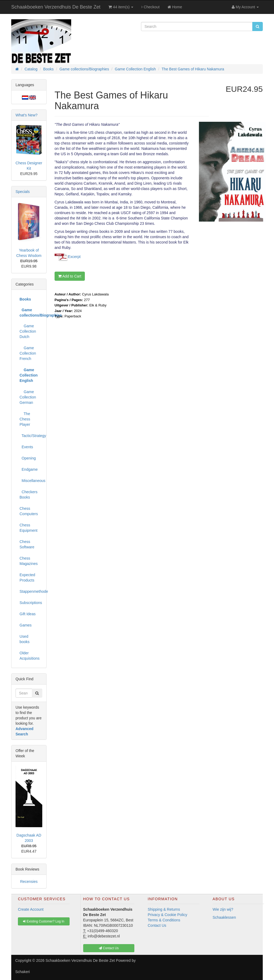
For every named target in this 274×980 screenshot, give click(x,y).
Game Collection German (28, 397)
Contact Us (157, 925)
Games (26, 625)
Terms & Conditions (164, 920)
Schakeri (22, 972)
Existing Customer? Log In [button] (44, 921)
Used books (24, 639)
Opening (28, 458)
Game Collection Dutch (28, 331)
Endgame (29, 469)
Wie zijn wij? (223, 909)
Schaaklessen (224, 917)
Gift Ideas (28, 614)
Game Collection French (28, 353)
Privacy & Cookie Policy (168, 915)
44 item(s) (121, 7)
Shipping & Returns (164, 909)
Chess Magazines (29, 561)
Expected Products (27, 578)
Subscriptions (31, 603)
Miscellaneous (31, 481)
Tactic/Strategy (31, 436)
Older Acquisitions (30, 656)
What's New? (26, 115)
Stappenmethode (31, 591)
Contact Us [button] (109, 948)
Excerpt (74, 257)
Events (26, 447)
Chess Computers (29, 511)
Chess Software (27, 544)
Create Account (31, 909)
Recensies (29, 882)
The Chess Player (25, 419)
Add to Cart (70, 276)
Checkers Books (28, 495)
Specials (23, 192)
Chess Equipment (28, 528)
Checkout (150, 7)
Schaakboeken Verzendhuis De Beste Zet (56, 7)
